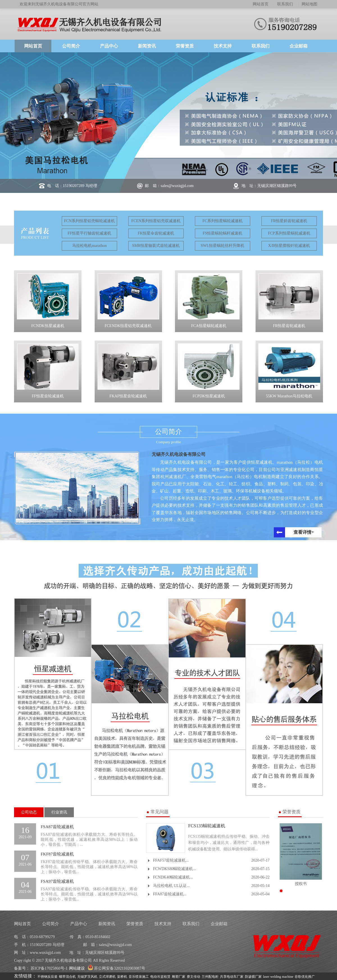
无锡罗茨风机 (87, 976)
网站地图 (309, 4)
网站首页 (261, 4)
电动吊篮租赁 (160, 976)
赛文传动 (193, 976)
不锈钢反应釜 (47, 976)
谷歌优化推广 (305, 976)
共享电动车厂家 (232, 976)
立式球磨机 (107, 976)
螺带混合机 (67, 976)
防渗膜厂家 (253, 976)
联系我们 (285, 4)
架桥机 (122, 976)
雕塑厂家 (179, 976)
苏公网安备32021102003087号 (116, 968)
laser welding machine (278, 976)
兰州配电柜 (210, 976)
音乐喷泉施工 (139, 976)
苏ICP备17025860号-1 (49, 968)
